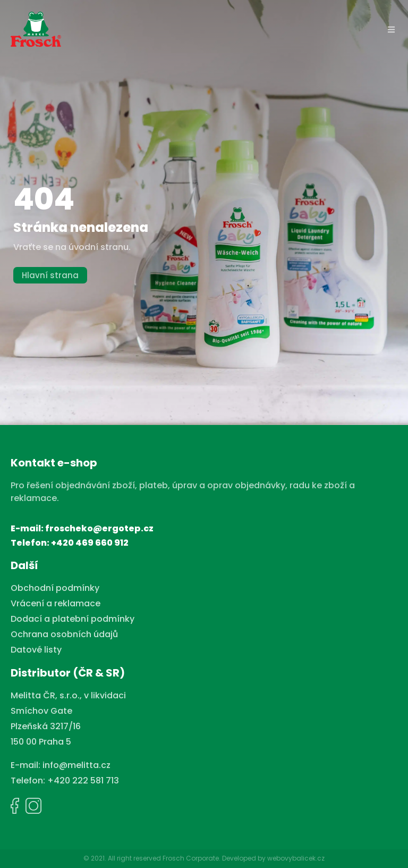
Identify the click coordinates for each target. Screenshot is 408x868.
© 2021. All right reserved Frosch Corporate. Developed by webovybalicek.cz (204, 858)
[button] (392, 30)
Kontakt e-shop (54, 463)
